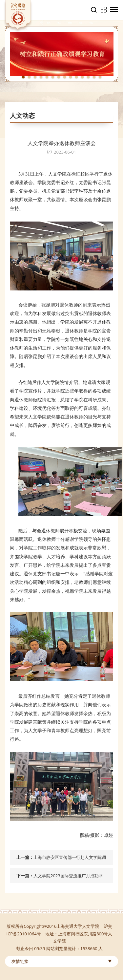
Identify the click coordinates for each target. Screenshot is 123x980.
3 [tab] (35, 77)
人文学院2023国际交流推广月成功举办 (68, 878)
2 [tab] (29, 77)
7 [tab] (59, 77)
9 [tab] (71, 77)
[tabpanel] (61, 54)
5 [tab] (47, 77)
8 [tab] (65, 77)
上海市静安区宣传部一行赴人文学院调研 (70, 860)
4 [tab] (41, 77)
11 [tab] (82, 77)
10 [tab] (76, 77)
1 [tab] (23, 77)
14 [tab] (100, 77)
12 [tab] (88, 77)
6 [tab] (53, 77)
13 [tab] (94, 77)
